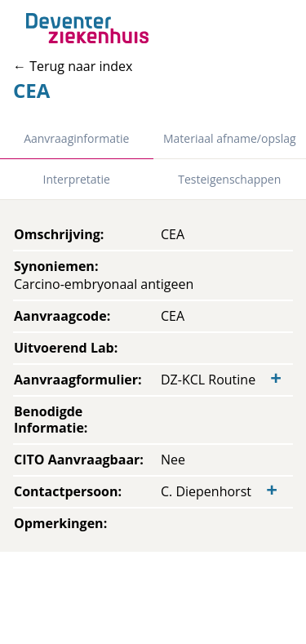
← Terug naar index (73, 66)
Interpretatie (77, 179)
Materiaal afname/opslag (230, 138)
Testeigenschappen (229, 179)
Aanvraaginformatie (76, 138)
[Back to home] (87, 28)
